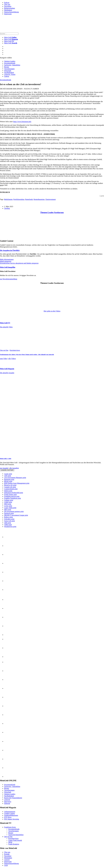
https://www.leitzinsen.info (22, 122)
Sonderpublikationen (11, 815)
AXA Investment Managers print (15, 478)
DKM (10, 842)
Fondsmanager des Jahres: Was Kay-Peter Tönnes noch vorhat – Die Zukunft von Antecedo (27, 354)
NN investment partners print (14, 511)
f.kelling (7, 208)
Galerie (7, 76)
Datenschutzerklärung (11, 12)
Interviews (8, 802)
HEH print (8, 504)
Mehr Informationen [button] (7, 259)
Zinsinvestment (51, 199)
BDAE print (8, 481)
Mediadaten (8, 10)
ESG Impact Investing (12, 819)
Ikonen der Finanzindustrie (13, 798)
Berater (7, 67)
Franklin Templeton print (12, 498)
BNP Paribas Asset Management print (17, 483)
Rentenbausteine (39, 199)
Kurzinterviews (15, 350)
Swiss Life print (9, 521)
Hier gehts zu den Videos (52, 311)
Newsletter (8, 6)
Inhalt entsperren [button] (6, 261)
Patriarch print (9, 513)
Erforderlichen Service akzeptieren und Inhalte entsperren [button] (19, 263)
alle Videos (12, 359)
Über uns (7, 4)
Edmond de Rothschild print (14, 493)
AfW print (8, 476)
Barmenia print (9, 479)
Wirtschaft (8, 71)
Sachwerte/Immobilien (16, 835)
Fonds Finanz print (10, 494)
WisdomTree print (10, 526)
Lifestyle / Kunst (10, 74)
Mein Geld (11, 39)
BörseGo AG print (10, 485)
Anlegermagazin (10, 812)
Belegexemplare (10, 8)
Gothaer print (9, 500)
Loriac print (8, 506)
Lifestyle (7, 800)
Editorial (7, 803)
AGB (6, 865)
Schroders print (9, 519)
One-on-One (4, 350)
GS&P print (8, 502)
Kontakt (7, 854)
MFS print (8, 510)
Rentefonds (29, 199)
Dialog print (8, 491)
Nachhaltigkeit (9, 73)
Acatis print (8, 474)
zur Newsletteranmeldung (9, 279)
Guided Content (9, 813)
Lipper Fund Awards (15, 840)
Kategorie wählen (6, 58)
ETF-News (8, 817)
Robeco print (8, 517)
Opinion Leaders (10, 61)
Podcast (7, 3)
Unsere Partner (7, 470)
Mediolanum (8, 199)
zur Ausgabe (4, 468)
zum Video (4, 359)
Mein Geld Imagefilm (8, 267)
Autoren (7, 860)
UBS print (8, 523)
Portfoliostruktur (19, 199)
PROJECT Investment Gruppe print (16, 515)
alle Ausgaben (14, 468)
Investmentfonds (10, 63)
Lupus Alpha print (10, 508)
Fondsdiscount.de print (12, 496)
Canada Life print (10, 487)
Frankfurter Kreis (10, 827)
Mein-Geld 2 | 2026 (6, 459)
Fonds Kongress (14, 844)
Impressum (8, 14)
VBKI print (8, 525)
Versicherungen (9, 69)
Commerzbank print (11, 489)
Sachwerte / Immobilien (12, 65)
